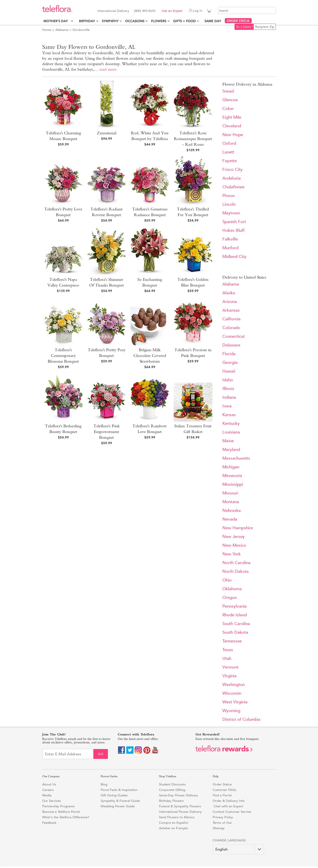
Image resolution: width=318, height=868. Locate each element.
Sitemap (219, 828)
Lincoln (229, 204)
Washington (234, 685)
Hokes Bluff (234, 230)
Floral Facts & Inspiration (119, 790)
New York (232, 554)
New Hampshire (238, 528)
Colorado (231, 328)
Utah (227, 658)
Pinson (229, 196)
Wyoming (231, 711)
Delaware (231, 345)
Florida (229, 354)
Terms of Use (222, 823)
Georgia (230, 362)
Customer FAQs (224, 790)
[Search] (247, 10)
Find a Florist (222, 795)
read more (108, 69)
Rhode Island (235, 615)
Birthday (87, 21)
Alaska (229, 293)
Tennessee (232, 641)
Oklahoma (232, 589)
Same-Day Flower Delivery (179, 795)
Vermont (230, 667)
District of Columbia (241, 719)
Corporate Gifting (172, 790)
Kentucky (231, 423)
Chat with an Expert (228, 806)
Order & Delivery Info (229, 801)
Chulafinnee (233, 187)
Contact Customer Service (232, 812)
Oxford (229, 143)
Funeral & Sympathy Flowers (180, 806)
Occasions (135, 21)
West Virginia (235, 702)
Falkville (230, 239)
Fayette (230, 161)
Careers (48, 790)
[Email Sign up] (68, 754)
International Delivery (113, 11)
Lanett (228, 152)
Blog (104, 784)
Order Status (222, 784)
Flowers (159, 21)
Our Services (52, 801)
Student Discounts (172, 784)
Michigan (231, 467)
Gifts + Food (184, 21)
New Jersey (234, 537)
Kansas (229, 415)
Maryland (231, 450)
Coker (228, 109)
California (231, 319)
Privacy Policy (223, 817)
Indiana (229, 397)
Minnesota (232, 476)
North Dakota (236, 571)
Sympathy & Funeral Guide (120, 801)
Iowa (227, 406)
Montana (231, 502)
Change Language (229, 840)
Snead (228, 91)
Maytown (231, 213)
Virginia (229, 676)
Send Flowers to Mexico (177, 817)
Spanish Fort (234, 222)
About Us (49, 784)
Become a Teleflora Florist (61, 812)
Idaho (228, 380)
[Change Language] (238, 849)
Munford (230, 248)
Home (47, 30)
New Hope (233, 135)
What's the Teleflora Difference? (66, 817)
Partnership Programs (58, 806)
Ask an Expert (172, 11)
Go (101, 754)
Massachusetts (236, 458)
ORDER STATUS (238, 21)
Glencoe (230, 100)
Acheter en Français (173, 828)
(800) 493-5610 (145, 11)
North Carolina (236, 563)
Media (47, 795)
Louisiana (231, 432)
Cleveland (232, 126)
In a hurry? (245, 27)
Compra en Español (174, 823)
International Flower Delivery (180, 812)
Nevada (230, 519)
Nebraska (232, 510)
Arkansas (231, 310)
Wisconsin (232, 693)
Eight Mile (232, 117)
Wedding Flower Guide (118, 806)
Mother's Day (57, 21)
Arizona (230, 302)
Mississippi (233, 484)
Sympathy (110, 21)
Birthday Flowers (171, 801)
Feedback (49, 823)
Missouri (230, 493)
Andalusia (232, 178)
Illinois (228, 389)
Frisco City (233, 169)
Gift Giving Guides (114, 795)
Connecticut (234, 336)
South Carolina (236, 624)
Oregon (230, 598)
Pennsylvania (235, 606)
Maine (228, 441)
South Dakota (235, 632)
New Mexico (234, 545)
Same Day (214, 21)
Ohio (227, 580)
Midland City (234, 257)
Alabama (62, 30)
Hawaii (229, 371)
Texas (228, 650)
